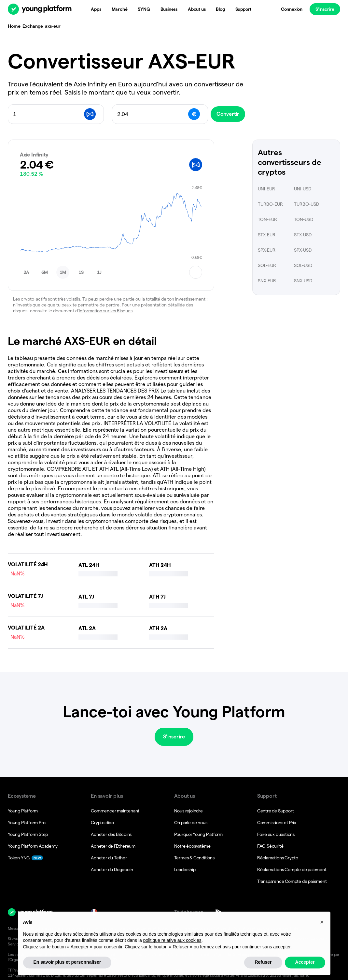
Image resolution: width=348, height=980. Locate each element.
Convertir (233, 114)
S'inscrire (174, 737)
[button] (26, 272)
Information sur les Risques (106, 311)
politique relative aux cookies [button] (172, 956)
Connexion (292, 9)
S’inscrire (325, 9)
